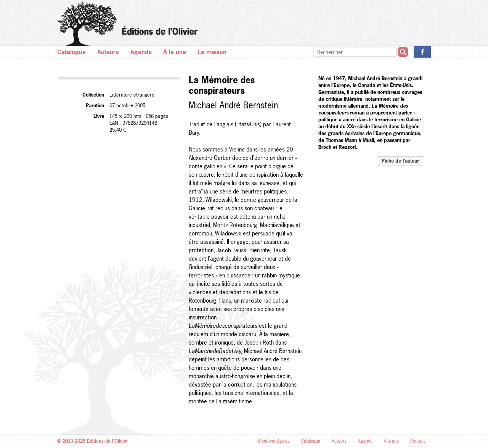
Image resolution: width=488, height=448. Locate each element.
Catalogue (71, 52)
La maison (212, 52)
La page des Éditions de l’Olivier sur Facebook (422, 52)
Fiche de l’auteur (401, 161)
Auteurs (108, 52)
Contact (418, 441)
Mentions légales (274, 441)
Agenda (141, 52)
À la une (175, 52)
